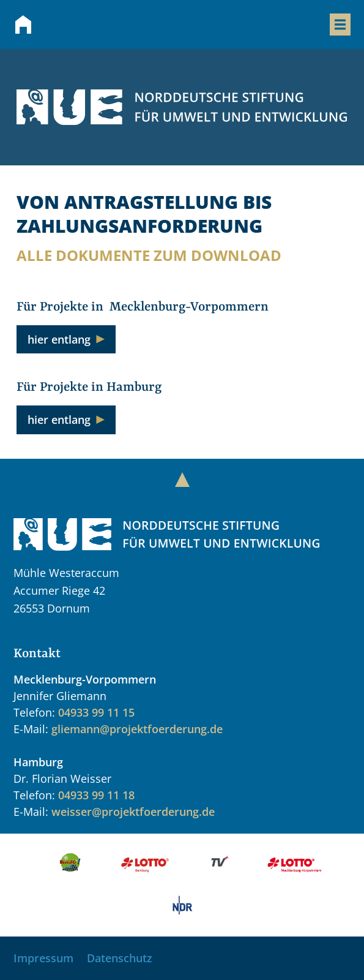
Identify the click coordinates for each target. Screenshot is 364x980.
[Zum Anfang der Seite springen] (182, 480)
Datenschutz (120, 958)
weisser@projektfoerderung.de (133, 812)
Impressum (43, 958)
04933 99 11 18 (96, 795)
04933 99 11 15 (96, 712)
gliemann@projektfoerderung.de (137, 729)
